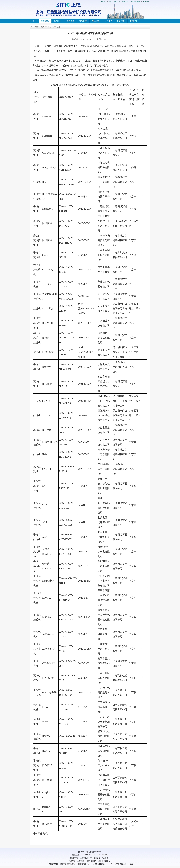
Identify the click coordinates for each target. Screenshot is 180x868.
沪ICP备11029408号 (101, 864)
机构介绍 (45, 21)
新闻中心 (58, 21)
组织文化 (121, 21)
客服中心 (134, 21)
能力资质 (70, 21)
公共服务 (108, 21)
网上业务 (96, 21)
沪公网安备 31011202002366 (122, 864)
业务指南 (83, 21)
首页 (32, 21)
